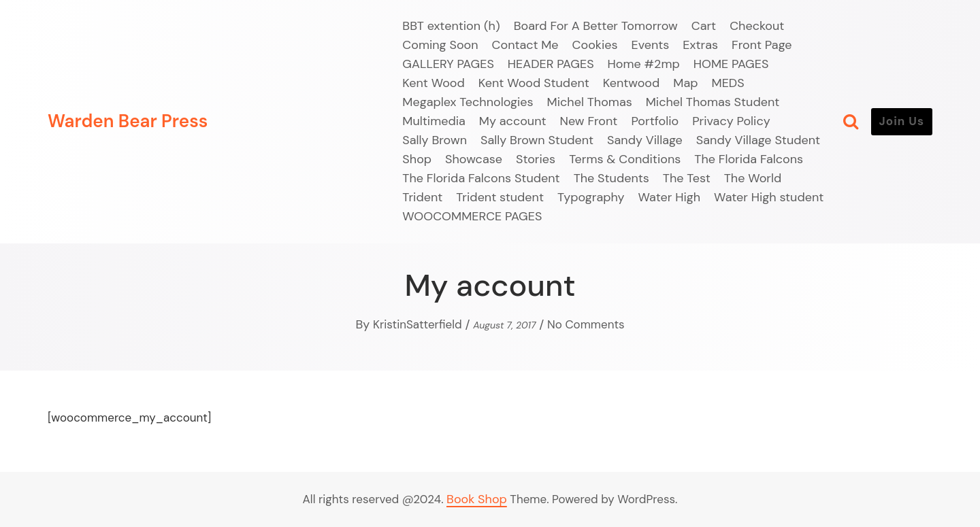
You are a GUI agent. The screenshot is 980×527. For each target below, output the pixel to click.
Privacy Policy (731, 121)
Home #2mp (644, 64)
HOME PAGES (731, 64)
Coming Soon (440, 45)
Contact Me (525, 45)
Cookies (595, 45)
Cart (704, 26)
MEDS (728, 83)
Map (685, 83)
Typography (591, 197)
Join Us (902, 121)
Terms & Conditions (625, 159)
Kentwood (632, 83)
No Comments (586, 324)
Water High (670, 197)
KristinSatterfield (418, 324)
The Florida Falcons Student (481, 178)
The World (753, 178)
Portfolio (655, 121)
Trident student (500, 197)
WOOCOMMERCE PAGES (472, 216)
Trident (422, 197)
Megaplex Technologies (468, 102)
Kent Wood (433, 83)
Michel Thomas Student (713, 102)
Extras (700, 45)
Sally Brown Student (537, 140)
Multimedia (434, 121)
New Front (589, 121)
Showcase (474, 159)
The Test (687, 178)
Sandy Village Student (758, 140)
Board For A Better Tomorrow (596, 26)
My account (513, 121)
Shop (417, 159)
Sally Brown (435, 140)
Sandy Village (645, 140)
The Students (611, 178)
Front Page (762, 45)
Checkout (757, 26)
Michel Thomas (590, 102)
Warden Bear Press (128, 121)
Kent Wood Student (534, 83)
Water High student (769, 197)
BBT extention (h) (451, 26)
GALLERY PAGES (448, 64)
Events (651, 45)
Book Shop (477, 499)
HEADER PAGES (551, 64)
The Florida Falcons (749, 159)
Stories (536, 159)
